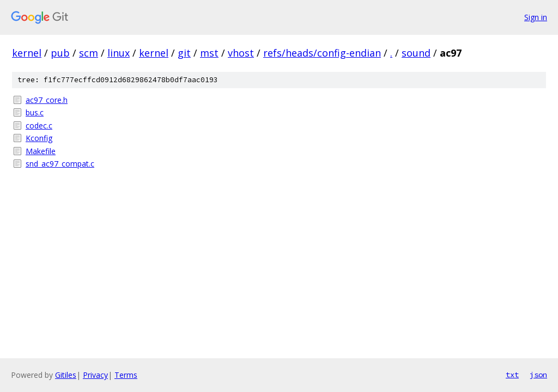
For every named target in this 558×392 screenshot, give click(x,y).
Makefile (41, 151)
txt (512, 375)
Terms (126, 375)
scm (89, 53)
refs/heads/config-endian (322, 53)
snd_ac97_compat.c (60, 164)
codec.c (39, 125)
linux (119, 53)
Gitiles (66, 375)
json (538, 375)
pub (60, 53)
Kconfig (39, 138)
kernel (27, 53)
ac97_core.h (47, 100)
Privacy (95, 375)
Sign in (536, 17)
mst (209, 53)
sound (416, 53)
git (184, 53)
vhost (241, 53)
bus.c (35, 112)
